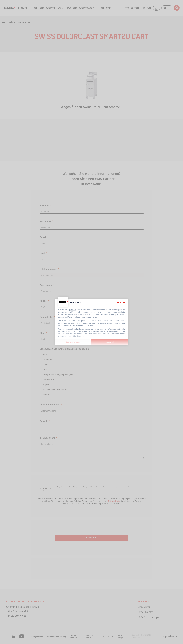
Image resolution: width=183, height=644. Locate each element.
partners (73, 310)
